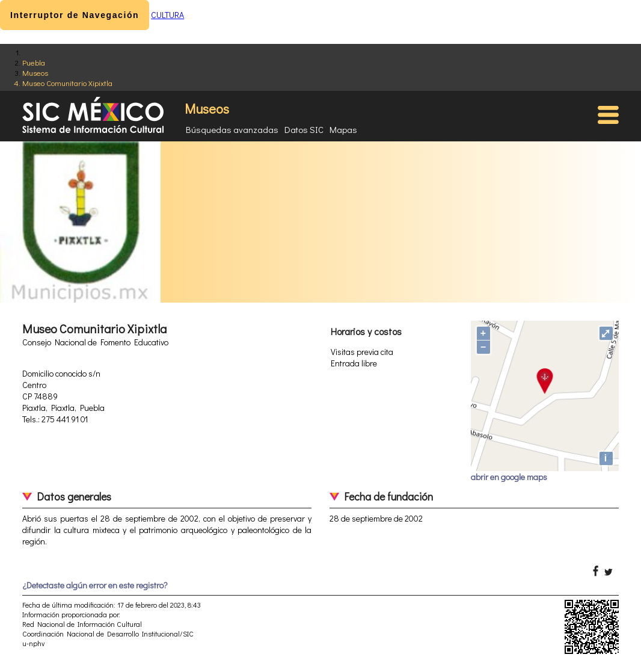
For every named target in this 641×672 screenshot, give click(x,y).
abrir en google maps (509, 477)
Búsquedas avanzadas (232, 129)
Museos (35, 72)
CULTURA (167, 15)
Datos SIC (304, 129)
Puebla (34, 62)
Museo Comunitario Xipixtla (67, 83)
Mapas (343, 129)
